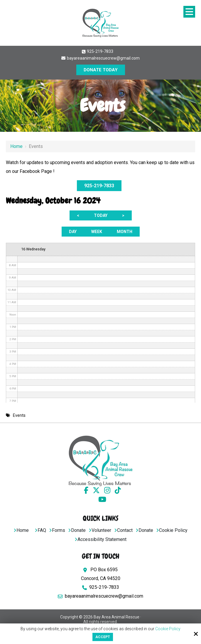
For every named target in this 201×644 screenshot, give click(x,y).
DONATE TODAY (101, 70)
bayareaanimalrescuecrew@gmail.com (100, 58)
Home (16, 146)
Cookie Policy (168, 629)
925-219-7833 (98, 51)
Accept (103, 637)
